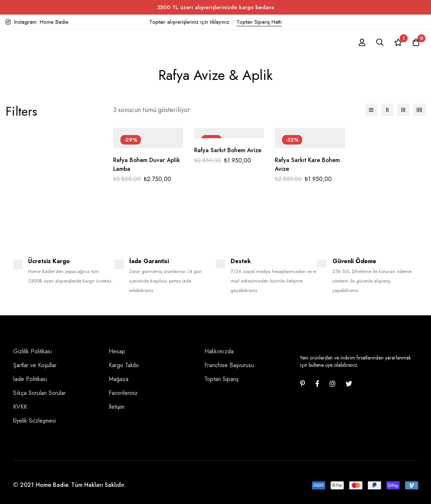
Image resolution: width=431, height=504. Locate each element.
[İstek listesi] (398, 42)
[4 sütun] (419, 110)
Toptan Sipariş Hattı (259, 22)
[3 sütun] (403, 110)
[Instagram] (332, 384)
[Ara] (380, 42)
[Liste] (371, 110)
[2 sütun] (387, 110)
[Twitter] (349, 384)
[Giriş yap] (361, 42)
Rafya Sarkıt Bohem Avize (228, 150)
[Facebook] (317, 384)
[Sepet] (416, 42)
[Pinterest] (303, 384)
